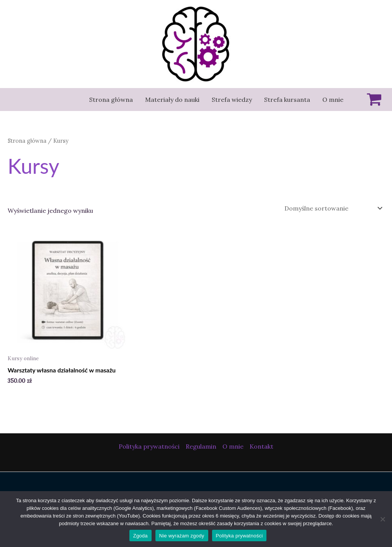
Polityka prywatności (149, 446)
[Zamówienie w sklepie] (332, 208)
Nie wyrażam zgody (182, 536)
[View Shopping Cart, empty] (371, 100)
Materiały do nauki (172, 100)
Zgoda (140, 536)
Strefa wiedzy (232, 100)
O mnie (333, 100)
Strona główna (111, 100)
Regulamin (201, 446)
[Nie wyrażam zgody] (382, 519)
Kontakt (261, 446)
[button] (12, 11)
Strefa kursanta (287, 100)
